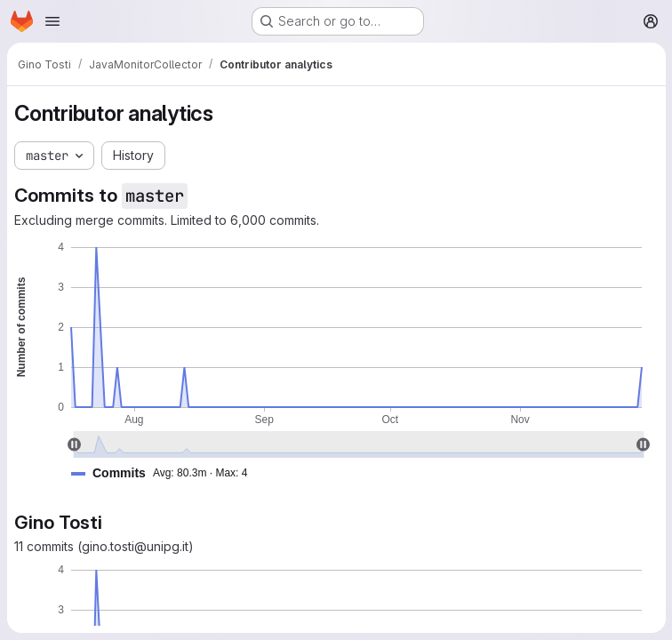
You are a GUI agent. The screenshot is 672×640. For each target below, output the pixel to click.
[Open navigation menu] (52, 21)
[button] (166, 473)
